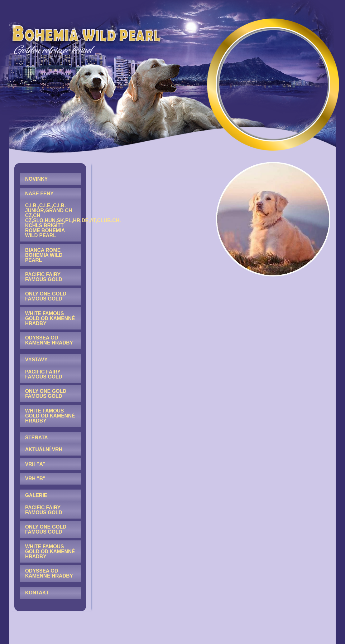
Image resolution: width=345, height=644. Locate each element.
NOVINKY (36, 179)
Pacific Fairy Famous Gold (43, 277)
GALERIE (36, 495)
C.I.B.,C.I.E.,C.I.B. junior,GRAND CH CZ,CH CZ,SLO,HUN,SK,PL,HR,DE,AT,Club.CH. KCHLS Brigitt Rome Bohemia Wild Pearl (53, 220)
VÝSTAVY (36, 360)
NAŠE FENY (39, 194)
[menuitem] (50, 179)
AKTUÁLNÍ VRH (44, 449)
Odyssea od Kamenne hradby (49, 340)
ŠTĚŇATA (36, 438)
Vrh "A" (35, 464)
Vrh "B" (35, 478)
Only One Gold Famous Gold (46, 296)
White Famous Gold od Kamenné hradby (50, 318)
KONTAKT (37, 593)
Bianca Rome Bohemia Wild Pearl (44, 255)
